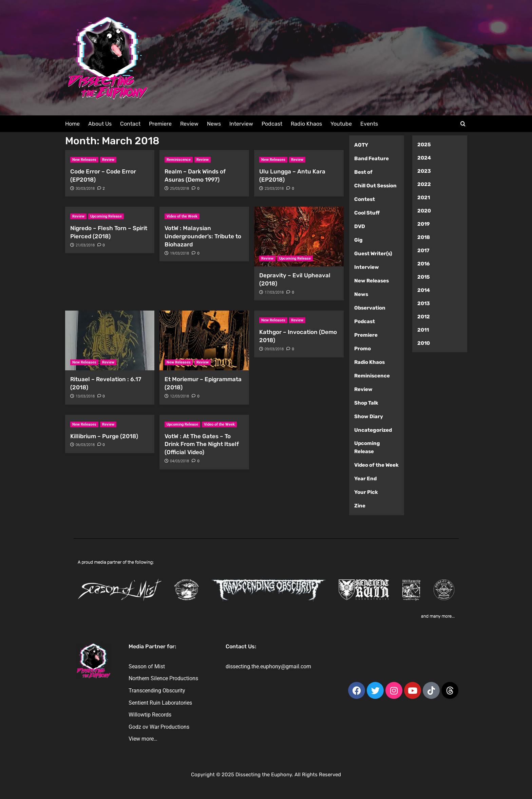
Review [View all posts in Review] (108, 160)
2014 (424, 290)
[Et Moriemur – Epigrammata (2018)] (204, 340)
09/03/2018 (274, 349)
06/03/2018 (85, 445)
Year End (365, 479)
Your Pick (366, 492)
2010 (424, 343)
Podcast (272, 124)
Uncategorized (373, 430)
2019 (424, 224)
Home (72, 124)
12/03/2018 (179, 396)
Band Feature (372, 159)
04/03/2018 (179, 461)
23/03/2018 (274, 189)
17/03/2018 (274, 292)
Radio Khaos (306, 124)
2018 (424, 237)
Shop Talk (366, 403)
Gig (358, 240)
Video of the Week (376, 465)
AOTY (361, 145)
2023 (424, 171)
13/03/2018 (85, 396)
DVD (360, 226)
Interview (241, 124)
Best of (363, 172)
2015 (424, 277)
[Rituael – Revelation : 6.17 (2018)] (110, 340)
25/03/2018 (179, 189)
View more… (143, 739)
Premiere (160, 124)
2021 (424, 198)
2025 (424, 145)
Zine (360, 506)
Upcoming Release (367, 447)
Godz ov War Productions (159, 727)
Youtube (341, 124)
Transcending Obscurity (157, 691)
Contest (365, 199)
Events (369, 124)
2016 (424, 264)
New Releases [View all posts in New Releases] (84, 160)
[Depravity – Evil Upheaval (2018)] (299, 237)
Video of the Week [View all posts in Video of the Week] (182, 216)
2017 (423, 250)
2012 (424, 317)
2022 (424, 184)
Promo (363, 349)
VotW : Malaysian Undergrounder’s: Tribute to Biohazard (203, 236)
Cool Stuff (367, 213)
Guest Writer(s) (373, 254)
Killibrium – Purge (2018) (104, 436)
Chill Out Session (375, 186)
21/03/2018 (85, 245)
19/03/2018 (179, 253)
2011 (423, 330)
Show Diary (369, 416)
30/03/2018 (85, 189)
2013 (424, 303)
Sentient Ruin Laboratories (160, 703)
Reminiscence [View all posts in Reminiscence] (179, 160)
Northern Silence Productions (163, 678)
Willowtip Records (150, 715)
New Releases (372, 281)
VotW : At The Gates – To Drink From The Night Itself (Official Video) (202, 444)
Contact (130, 124)
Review (189, 124)
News (214, 124)
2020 (424, 211)
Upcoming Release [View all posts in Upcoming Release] (106, 216)
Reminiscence (372, 376)
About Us (100, 124)
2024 (424, 158)
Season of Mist (147, 666)
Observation (370, 308)
